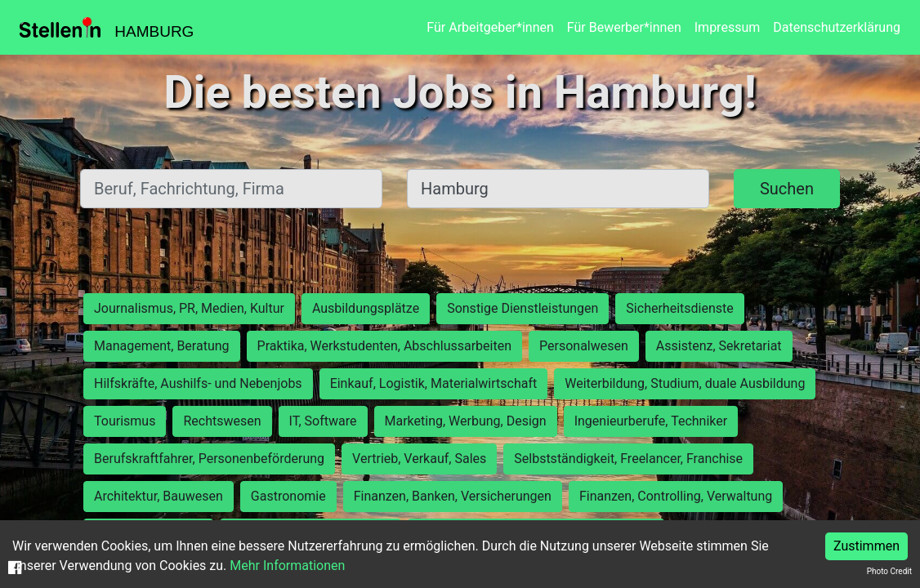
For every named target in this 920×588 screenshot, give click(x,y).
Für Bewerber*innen (624, 27)
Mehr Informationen (287, 566)
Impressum (728, 27)
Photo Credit (889, 571)
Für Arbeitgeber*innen (490, 27)
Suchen (787, 189)
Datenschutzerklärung (837, 27)
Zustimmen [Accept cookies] (866, 546)
